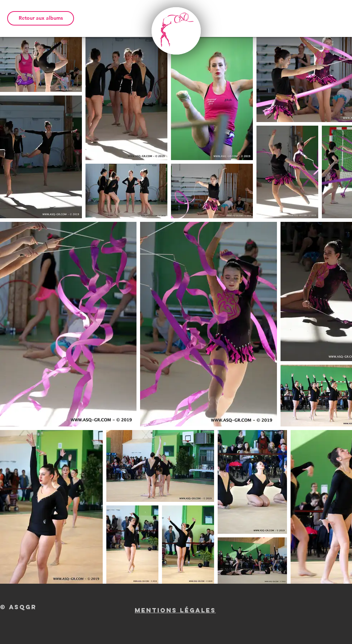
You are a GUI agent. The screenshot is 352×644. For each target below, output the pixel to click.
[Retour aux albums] (41, 18)
